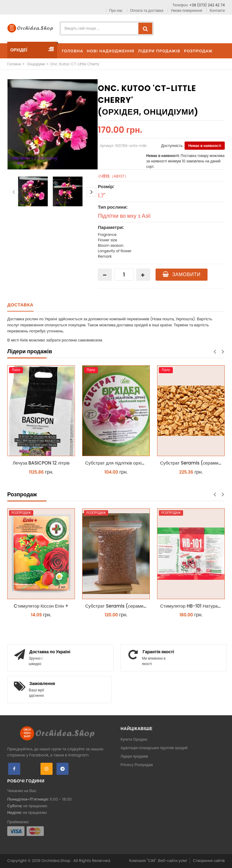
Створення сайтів (209, 861)
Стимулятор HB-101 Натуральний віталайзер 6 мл (192, 606)
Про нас (116, 10)
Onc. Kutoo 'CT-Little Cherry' (75, 64)
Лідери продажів (134, 756)
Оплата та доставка (147, 10)
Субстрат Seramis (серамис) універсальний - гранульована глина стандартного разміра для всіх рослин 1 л (118, 606)
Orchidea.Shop (56, 861)
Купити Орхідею (134, 739)
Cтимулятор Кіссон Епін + (41, 606)
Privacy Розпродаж (137, 765)
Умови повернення (186, 10)
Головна (14, 64)
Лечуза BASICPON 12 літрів (41, 463)
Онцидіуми (36, 64)
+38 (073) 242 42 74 (207, 5)
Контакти (217, 10)
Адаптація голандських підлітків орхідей (154, 748)
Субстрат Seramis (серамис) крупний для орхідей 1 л (192, 463)
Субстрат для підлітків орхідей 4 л (118, 463)
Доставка (20, 305)
